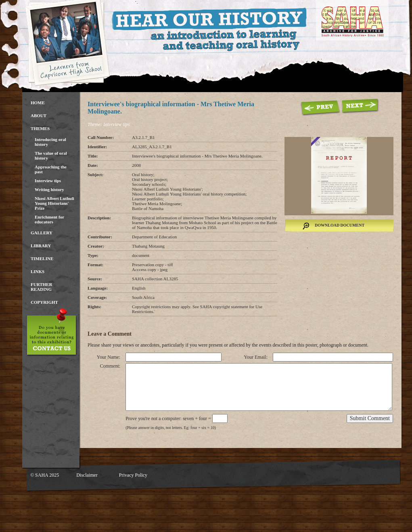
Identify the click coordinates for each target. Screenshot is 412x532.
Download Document (340, 225)
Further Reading (41, 287)
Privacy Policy (133, 475)
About (39, 116)
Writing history (49, 189)
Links (38, 271)
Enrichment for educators (49, 219)
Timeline (42, 259)
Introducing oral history (50, 142)
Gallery (42, 233)
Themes (40, 128)
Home (38, 103)
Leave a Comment (110, 334)
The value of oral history (51, 156)
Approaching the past (51, 169)
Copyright (44, 302)
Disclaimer (87, 475)
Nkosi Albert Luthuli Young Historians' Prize (54, 203)
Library (41, 246)
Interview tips (48, 181)
